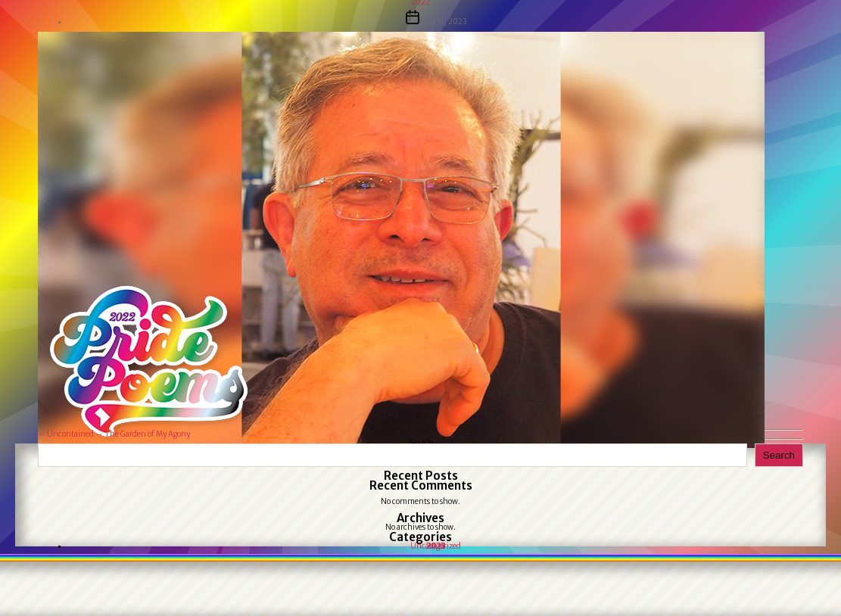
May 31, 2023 (444, 22)
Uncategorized (436, 546)
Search (779, 455)
